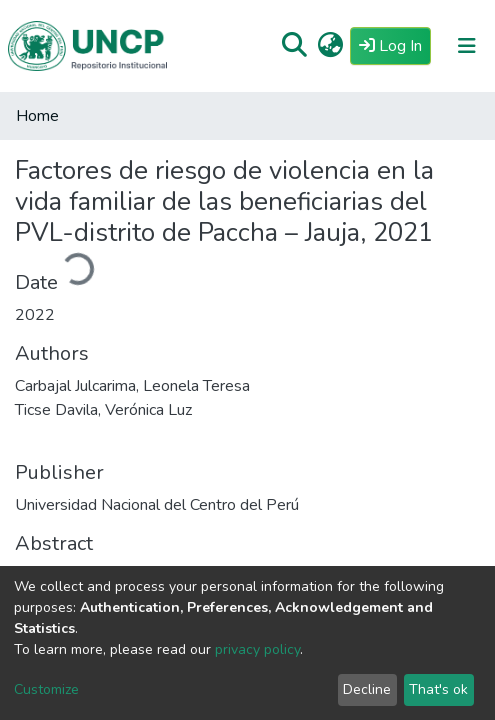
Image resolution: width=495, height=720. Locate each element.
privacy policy (257, 649)
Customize (46, 689)
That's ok (438, 689)
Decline (367, 689)
